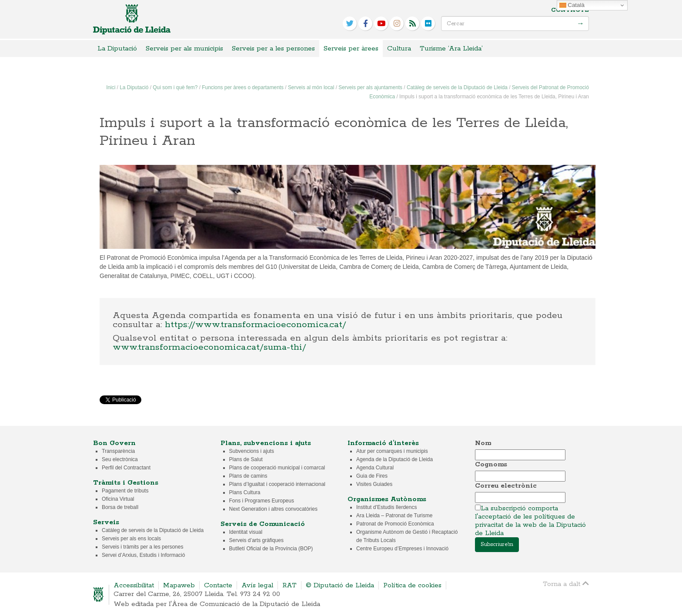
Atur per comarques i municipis (392, 451)
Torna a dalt (566, 584)
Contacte (570, 10)
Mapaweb (179, 585)
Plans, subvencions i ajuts (266, 443)
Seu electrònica (120, 459)
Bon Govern (114, 443)
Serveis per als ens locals (131, 539)
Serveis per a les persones (273, 49)
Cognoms (491, 464)
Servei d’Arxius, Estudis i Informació (143, 555)
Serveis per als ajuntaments (370, 87)
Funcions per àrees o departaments (243, 87)
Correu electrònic (506, 486)
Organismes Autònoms (387, 499)
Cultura (399, 49)
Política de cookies (412, 585)
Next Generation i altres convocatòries (273, 509)
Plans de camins (248, 476)
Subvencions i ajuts (252, 451)
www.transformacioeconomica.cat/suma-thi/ (209, 347)
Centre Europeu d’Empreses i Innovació (402, 549)
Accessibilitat (134, 585)
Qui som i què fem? (175, 87)
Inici (111, 87)
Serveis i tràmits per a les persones (142, 547)
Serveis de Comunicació (263, 524)
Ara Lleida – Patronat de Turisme (394, 516)
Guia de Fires (372, 476)
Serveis (106, 522)
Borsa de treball (120, 507)
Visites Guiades (374, 484)
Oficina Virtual (118, 499)
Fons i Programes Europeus (262, 501)
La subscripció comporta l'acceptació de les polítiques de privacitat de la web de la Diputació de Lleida (530, 521)
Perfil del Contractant (126, 468)
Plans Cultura (245, 492)
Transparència (118, 451)
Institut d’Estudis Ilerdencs (386, 507)
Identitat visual (246, 532)
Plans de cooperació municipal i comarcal (277, 468)
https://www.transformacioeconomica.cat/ (256, 325)
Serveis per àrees (351, 49)
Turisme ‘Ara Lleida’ (451, 49)
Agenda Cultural (375, 468)
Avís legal (257, 585)
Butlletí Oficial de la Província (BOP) (271, 549)
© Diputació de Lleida (340, 585)
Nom (483, 443)
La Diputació (117, 49)
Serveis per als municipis (184, 49)
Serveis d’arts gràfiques (256, 540)
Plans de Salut (246, 459)
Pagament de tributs (125, 491)
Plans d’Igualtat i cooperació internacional (277, 484)
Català (572, 5)
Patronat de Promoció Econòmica (395, 524)
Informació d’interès (383, 443)
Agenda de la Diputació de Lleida (394, 459)
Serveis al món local (311, 87)
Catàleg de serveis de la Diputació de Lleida (457, 87)
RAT (289, 585)
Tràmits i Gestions (126, 483)
